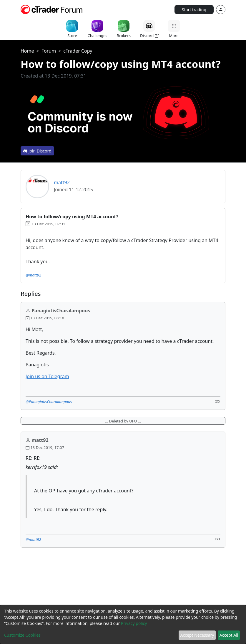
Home (27, 51)
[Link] (217, 401)
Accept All (229, 635)
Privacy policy (134, 623)
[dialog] (123, 624)
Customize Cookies (22, 635)
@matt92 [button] (33, 275)
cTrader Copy (78, 51)
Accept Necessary (197, 635)
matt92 (62, 182)
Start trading (194, 10)
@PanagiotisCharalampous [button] (49, 402)
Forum (49, 51)
